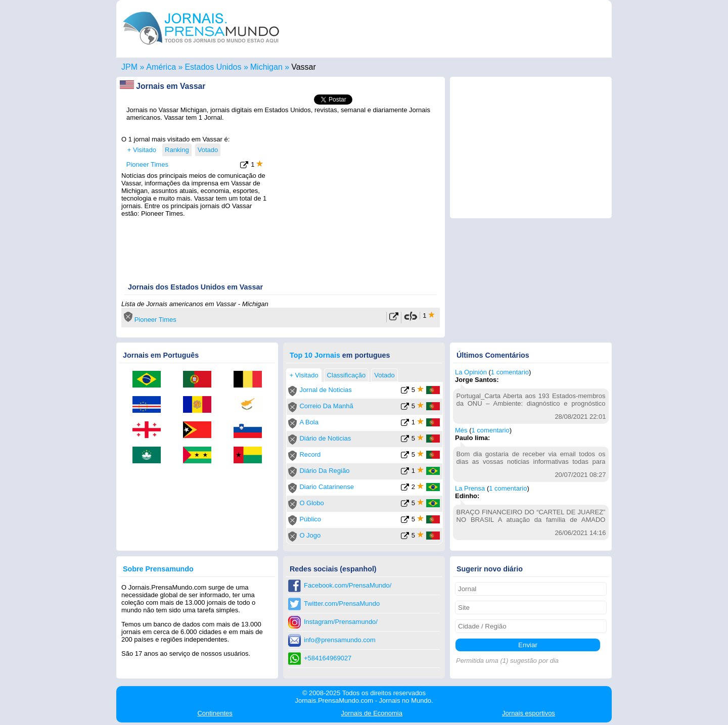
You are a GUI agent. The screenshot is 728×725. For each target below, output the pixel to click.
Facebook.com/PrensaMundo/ (348, 585)
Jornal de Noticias (325, 390)
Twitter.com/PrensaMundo (342, 603)
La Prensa (470, 488)
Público (310, 519)
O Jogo (310, 535)
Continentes (215, 713)
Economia (372, 713)
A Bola (309, 422)
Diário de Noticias (325, 438)
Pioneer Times (147, 164)
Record (310, 454)
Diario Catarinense (327, 487)
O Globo (311, 503)
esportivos (529, 713)
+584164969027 (328, 658)
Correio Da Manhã (326, 406)
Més (461, 430)
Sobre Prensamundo (158, 569)
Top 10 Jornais (315, 355)
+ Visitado (142, 150)
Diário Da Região (324, 471)
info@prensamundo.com (340, 640)
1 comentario (491, 430)
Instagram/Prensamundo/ (341, 622)
